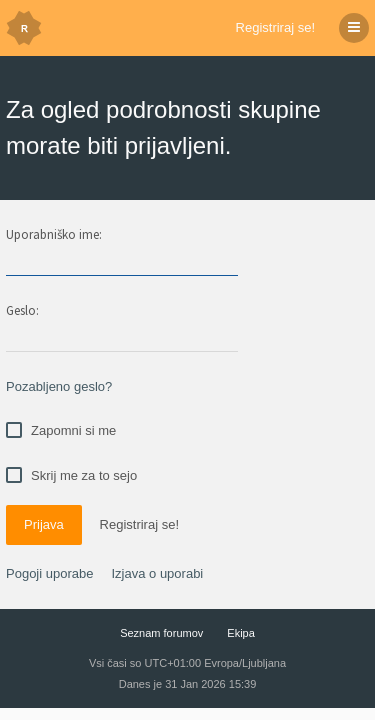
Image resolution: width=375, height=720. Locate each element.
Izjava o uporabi (157, 573)
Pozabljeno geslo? (59, 386)
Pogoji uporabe (49, 573)
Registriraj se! (275, 27)
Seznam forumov (161, 633)
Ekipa (241, 633)
